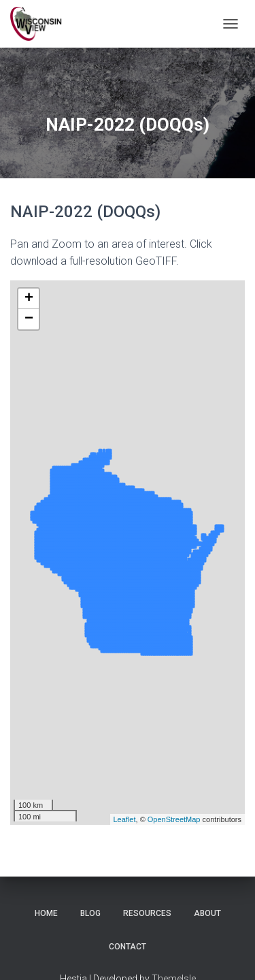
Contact (128, 947)
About (207, 913)
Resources (147, 913)
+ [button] (29, 299)
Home (46, 913)
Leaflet (125, 819)
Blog (90, 913)
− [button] (29, 319)
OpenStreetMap (174, 819)
